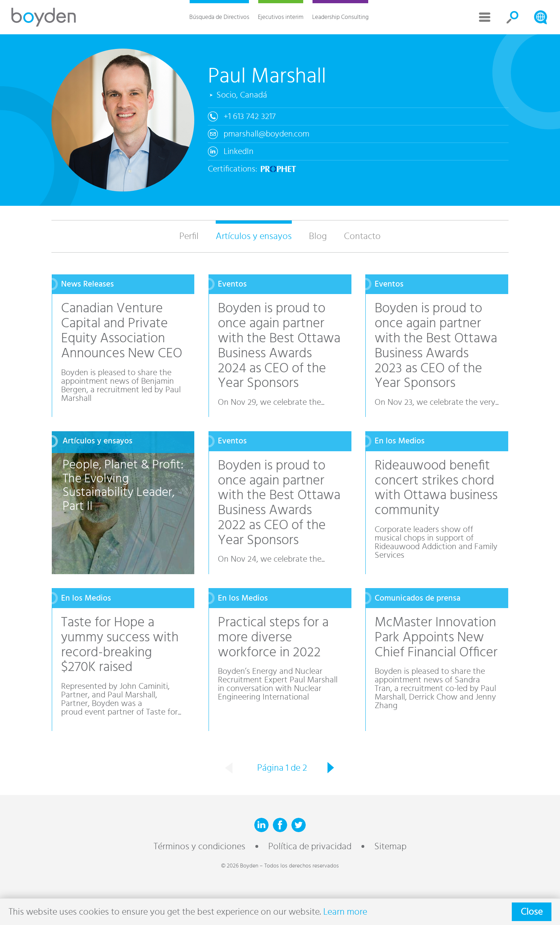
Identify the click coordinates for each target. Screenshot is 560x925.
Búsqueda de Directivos (219, 17)
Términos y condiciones (199, 846)
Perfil (189, 236)
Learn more (345, 912)
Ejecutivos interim (281, 17)
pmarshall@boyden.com (266, 134)
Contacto (362, 236)
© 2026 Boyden (240, 866)
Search (512, 17)
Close (532, 912)
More (485, 17)
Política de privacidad (310, 846)
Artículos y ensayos (254, 236)
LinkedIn (239, 151)
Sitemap (390, 846)
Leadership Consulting (340, 17)
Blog (318, 236)
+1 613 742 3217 (250, 116)
